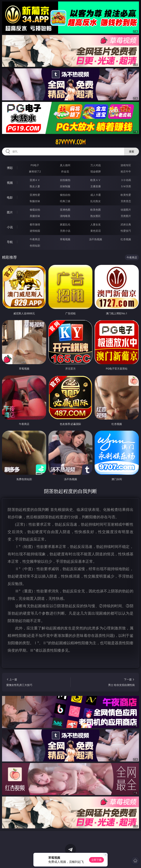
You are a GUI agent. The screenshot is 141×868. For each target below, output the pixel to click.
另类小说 (65, 231)
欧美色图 (96, 210)
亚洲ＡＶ (35, 180)
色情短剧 (35, 246)
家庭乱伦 (65, 224)
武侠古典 (126, 224)
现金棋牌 (96, 171)
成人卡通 (96, 195)
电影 (10, 197)
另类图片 (126, 216)
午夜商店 (35, 239)
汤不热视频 (96, 239)
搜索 (132, 151)
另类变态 (126, 201)
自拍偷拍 (65, 180)
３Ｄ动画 (126, 180)
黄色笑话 (96, 231)
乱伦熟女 (96, 201)
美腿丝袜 (35, 216)
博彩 (10, 168)
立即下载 (96, 860)
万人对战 (96, 165)
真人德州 (65, 165)
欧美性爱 (126, 195)
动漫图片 (126, 210)
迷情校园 (35, 231)
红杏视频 (126, 239)
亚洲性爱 (35, 195)
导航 (10, 242)
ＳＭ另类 (126, 186)
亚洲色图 (65, 210)
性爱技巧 (126, 231)
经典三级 (65, 201)
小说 (10, 227)
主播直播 (96, 186)
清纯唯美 (65, 216)
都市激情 (35, 224)
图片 (10, 212)
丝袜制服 (65, 186)
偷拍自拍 (65, 195)
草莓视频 (65, 239)
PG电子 (35, 165)
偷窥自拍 (35, 210)
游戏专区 (126, 165)
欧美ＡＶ (96, 180)
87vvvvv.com (70, 142)
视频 (10, 183)
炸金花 (65, 171)
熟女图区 (96, 216)
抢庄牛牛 (126, 171)
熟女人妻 (35, 186)
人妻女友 (96, 224)
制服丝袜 (35, 201)
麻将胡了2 (35, 171)
